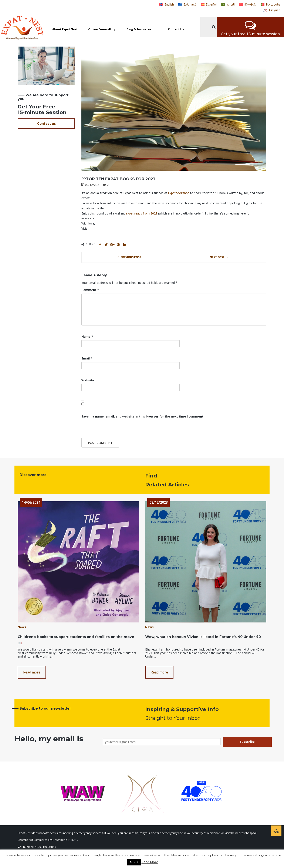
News (22, 627)
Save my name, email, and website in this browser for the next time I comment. (143, 416)
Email (87, 358)
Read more (32, 672)
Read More (150, 862)
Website (88, 380)
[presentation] (111, 429)
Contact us (46, 124)
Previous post (131, 257)
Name (87, 336)
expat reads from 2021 (142, 213)
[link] (179, 193)
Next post (217, 257)
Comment (90, 290)
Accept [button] (134, 862)
